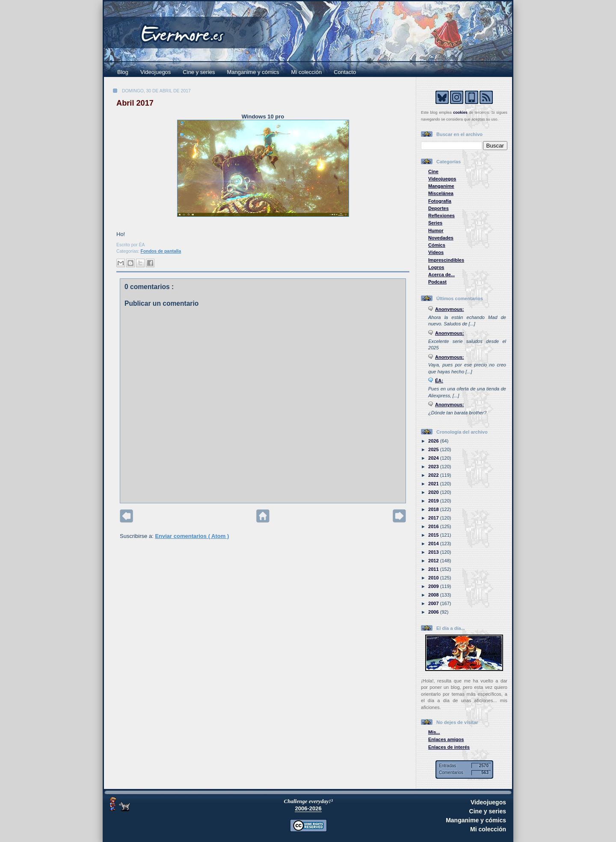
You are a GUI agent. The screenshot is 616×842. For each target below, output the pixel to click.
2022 (434, 475)
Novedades (441, 238)
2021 (434, 484)
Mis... (434, 732)
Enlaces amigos (446, 739)
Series (435, 223)
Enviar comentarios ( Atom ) (192, 536)
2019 (434, 501)
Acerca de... (441, 275)
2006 (434, 612)
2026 (434, 441)
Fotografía (440, 201)
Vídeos (436, 252)
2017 (434, 518)
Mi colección (307, 72)
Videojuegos (155, 72)
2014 (434, 544)
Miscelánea (441, 193)
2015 (434, 535)
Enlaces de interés (449, 747)
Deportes (438, 208)
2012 (434, 561)
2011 (434, 569)
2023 (434, 467)
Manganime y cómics (253, 72)
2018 (434, 509)
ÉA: (439, 381)
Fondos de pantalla (161, 251)
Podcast (437, 282)
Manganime (441, 186)
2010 (434, 578)
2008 (434, 595)
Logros (436, 267)
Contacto (345, 72)
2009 (434, 586)
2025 (434, 449)
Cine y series (199, 72)
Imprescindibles (446, 260)
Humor (436, 230)
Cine (433, 171)
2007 (434, 603)
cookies (460, 112)
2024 (434, 458)
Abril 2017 (135, 103)
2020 (434, 492)
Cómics (437, 245)
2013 (434, 552)
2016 (434, 526)
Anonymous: (450, 309)
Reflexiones (441, 216)
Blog (123, 72)
